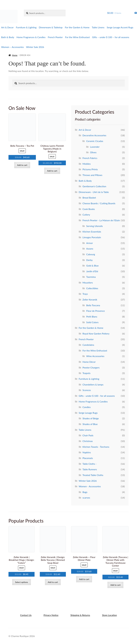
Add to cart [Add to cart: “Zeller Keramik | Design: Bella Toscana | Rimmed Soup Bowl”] (53, 582)
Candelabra (88, 345)
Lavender (95, 147)
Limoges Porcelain (92, 237)
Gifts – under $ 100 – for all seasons (111, 37)
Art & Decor (7, 27)
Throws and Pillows (92, 175)
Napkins (87, 452)
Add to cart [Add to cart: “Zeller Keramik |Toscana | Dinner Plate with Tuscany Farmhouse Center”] (115, 585)
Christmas (88, 441)
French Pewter (55, 37)
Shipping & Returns (80, 615)
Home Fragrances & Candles (31, 37)
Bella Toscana (93, 305)
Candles (87, 407)
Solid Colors (92, 322)
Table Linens (98, 27)
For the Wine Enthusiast (78, 37)
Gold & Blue (92, 266)
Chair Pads (88, 435)
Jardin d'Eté (92, 271)
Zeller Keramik (90, 300)
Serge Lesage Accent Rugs (120, 27)
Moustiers (88, 283)
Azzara (90, 249)
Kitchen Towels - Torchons (96, 447)
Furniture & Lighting (26, 27)
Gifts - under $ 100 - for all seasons (97, 396)
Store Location (109, 615)
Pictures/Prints (90, 169)
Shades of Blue (90, 424)
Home (15, 55)
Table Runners (90, 469)
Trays (85, 294)
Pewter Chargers (91, 367)
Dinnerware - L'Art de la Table (94, 192)
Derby (89, 260)
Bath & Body (8, 37)
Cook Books (89, 209)
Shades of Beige (91, 418)
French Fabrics (90, 158)
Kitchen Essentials (92, 232)
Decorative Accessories (94, 135)
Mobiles (87, 164)
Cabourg (91, 254)
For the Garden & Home (77, 27)
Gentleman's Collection (94, 186)
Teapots (86, 373)
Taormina (91, 277)
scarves (86, 498)
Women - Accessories (90, 486)
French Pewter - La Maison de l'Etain (101, 220)
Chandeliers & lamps (93, 384)
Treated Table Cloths (93, 475)
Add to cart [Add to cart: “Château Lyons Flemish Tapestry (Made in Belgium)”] (52, 171)
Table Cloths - (89, 464)
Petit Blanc (92, 317)
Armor (90, 243)
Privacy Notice (51, 615)
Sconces (87, 390)
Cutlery (86, 215)
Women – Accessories (12, 47)
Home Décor (89, 362)
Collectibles (92, 288)
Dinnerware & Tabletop (51, 27)
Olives (93, 152)
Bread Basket (89, 198)
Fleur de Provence (95, 311)
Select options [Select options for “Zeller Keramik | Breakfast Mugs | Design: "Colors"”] (22, 582)
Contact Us (26, 615)
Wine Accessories (95, 356)
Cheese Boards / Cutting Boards (99, 203)
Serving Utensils (94, 226)
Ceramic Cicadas (95, 141)
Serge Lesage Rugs (88, 413)
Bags (85, 492)
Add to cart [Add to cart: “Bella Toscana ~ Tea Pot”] (22, 165)
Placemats (88, 458)
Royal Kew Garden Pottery (96, 333)
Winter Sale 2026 (35, 47)
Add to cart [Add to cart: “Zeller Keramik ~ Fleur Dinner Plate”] (84, 579)
